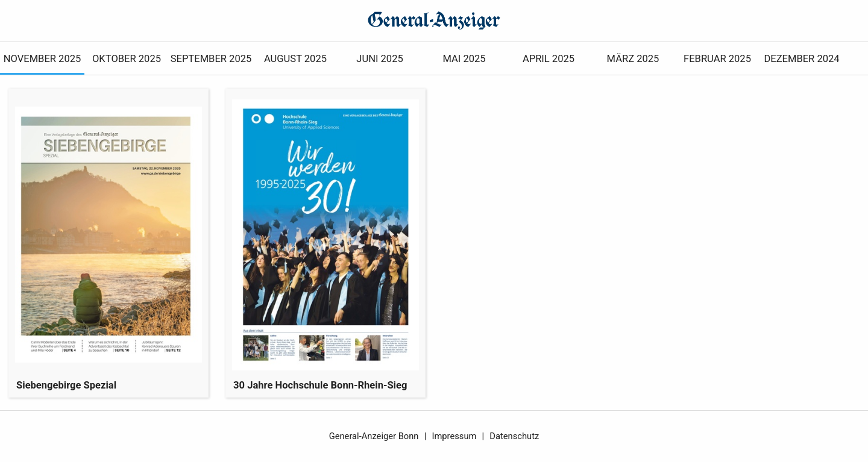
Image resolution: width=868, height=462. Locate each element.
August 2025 (295, 59)
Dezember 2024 (801, 59)
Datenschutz (514, 436)
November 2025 (42, 59)
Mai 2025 (464, 59)
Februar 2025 (717, 59)
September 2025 (211, 59)
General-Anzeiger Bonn (374, 436)
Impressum (454, 436)
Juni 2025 (379, 59)
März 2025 (633, 59)
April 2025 (549, 59)
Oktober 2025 (127, 59)
